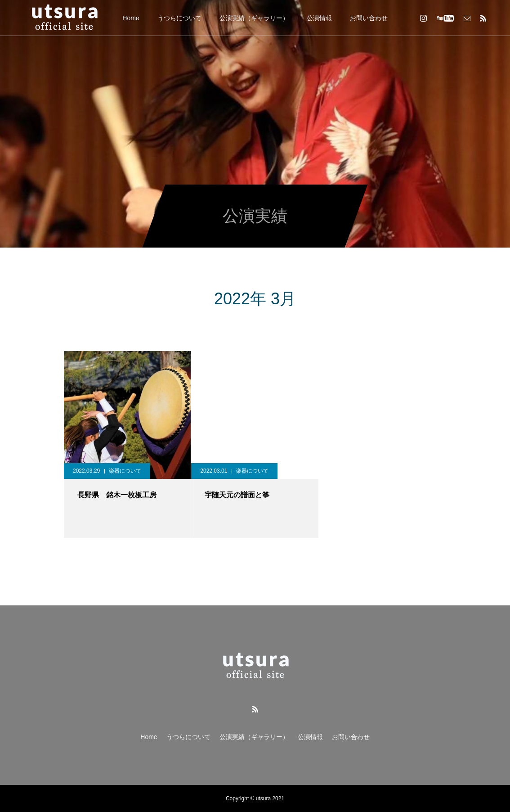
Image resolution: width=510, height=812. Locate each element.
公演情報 (319, 18)
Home (131, 18)
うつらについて (179, 18)
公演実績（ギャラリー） (254, 18)
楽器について (125, 471)
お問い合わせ (369, 18)
